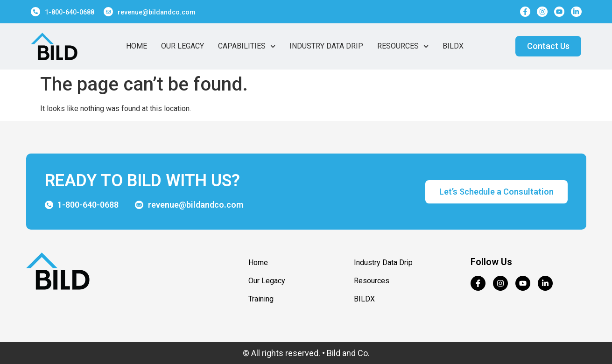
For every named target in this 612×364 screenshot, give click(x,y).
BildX (453, 46)
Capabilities (247, 46)
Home (137, 46)
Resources (403, 46)
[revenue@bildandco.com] (108, 12)
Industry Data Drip (326, 46)
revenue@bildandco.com (157, 12)
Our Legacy (183, 46)
